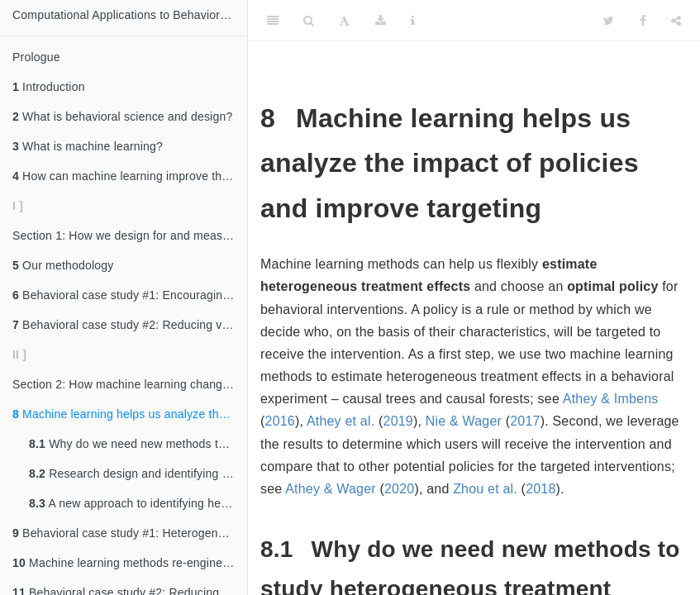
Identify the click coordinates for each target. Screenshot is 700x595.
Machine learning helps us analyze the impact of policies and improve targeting (130, 414)
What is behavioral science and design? (122, 117)
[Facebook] (643, 21)
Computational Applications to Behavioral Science (130, 15)
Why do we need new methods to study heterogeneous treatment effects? (138, 444)
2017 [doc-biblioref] (525, 421)
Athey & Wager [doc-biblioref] (331, 489)
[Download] (381, 21)
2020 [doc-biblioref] (399, 489)
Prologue (36, 57)
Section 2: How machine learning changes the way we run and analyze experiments (130, 384)
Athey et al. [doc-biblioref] (340, 421)
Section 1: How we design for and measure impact (130, 236)
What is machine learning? (88, 146)
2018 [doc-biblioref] (540, 489)
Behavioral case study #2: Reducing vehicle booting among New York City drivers (130, 325)
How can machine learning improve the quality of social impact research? (130, 176)
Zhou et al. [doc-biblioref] (485, 489)
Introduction (49, 87)
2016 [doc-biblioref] (280, 421)
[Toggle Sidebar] (273, 21)
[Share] (676, 21)
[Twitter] (609, 21)
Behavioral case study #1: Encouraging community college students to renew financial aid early (130, 295)
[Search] (309, 21)
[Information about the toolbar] (413, 21)
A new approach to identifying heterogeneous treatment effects (138, 503)
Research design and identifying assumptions (138, 474)
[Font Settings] (344, 21)
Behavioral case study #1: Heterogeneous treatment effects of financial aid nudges (130, 533)
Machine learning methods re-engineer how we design (130, 563)
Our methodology (63, 265)
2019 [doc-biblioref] (398, 421)
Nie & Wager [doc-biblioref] (464, 421)
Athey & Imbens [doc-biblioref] (611, 399)
